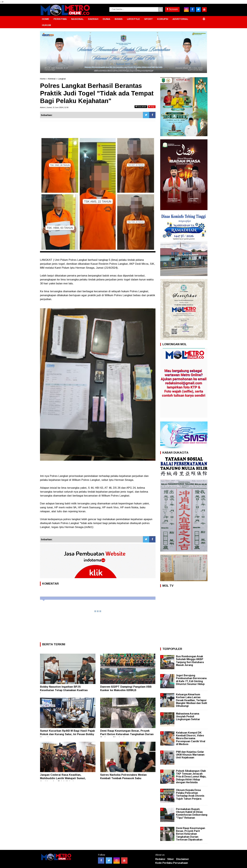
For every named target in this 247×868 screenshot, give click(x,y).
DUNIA (106, 19)
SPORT (149, 19)
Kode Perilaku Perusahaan (172, 863)
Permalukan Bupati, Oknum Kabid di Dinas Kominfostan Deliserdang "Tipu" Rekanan (192, 813)
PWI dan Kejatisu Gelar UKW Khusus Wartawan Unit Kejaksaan (190, 755)
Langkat (62, 79)
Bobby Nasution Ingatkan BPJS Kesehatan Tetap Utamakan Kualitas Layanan (64, 690)
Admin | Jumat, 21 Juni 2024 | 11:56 (54, 107)
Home (43, 79)
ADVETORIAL (180, 19)
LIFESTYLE (133, 19)
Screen (172, 9)
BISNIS (119, 19)
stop (152, 107)
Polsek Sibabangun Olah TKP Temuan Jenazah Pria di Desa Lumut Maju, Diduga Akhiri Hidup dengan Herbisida (191, 777)
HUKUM (46, 25)
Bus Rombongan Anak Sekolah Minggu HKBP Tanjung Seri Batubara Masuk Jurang (190, 661)
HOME (46, 19)
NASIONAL (77, 19)
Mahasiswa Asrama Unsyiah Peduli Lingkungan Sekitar (188, 716)
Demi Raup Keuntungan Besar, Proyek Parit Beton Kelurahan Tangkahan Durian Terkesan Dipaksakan (127, 734)
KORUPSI (163, 19)
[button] (204, 18)
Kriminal (52, 79)
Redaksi (160, 859)
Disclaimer (183, 859)
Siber (171, 859)
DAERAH (93, 19)
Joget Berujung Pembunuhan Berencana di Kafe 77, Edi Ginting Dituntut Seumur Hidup (191, 680)
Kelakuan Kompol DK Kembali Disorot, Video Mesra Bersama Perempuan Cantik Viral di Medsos (191, 738)
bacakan (141, 107)
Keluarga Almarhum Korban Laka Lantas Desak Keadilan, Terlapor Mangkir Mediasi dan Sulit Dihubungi (192, 700)
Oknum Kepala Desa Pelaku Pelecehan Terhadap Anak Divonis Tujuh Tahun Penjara (190, 794)
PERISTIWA (60, 19)
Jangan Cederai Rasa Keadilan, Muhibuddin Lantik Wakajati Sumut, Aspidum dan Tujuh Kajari (63, 778)
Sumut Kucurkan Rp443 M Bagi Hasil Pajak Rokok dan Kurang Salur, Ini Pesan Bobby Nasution (67, 734)
